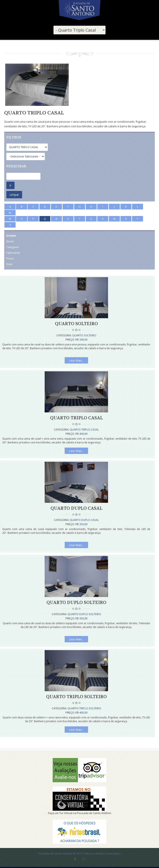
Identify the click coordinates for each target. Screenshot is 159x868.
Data (9, 264)
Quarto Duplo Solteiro (76, 603)
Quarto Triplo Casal (76, 418)
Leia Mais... (76, 360)
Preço (10, 258)
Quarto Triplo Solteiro (76, 697)
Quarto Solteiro (76, 324)
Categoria (13, 247)
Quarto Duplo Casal (76, 508)
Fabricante (13, 253)
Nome (10, 241)
